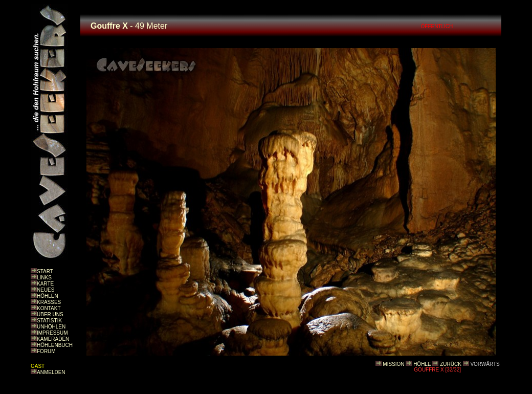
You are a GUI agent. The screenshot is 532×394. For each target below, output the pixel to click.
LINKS (44, 278)
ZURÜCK (451, 364)
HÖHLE (422, 364)
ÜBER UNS (50, 314)
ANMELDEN (51, 372)
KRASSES (49, 302)
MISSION (393, 364)
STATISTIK (49, 321)
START (45, 271)
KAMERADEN (53, 339)
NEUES (46, 290)
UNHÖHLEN (51, 327)
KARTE (45, 284)
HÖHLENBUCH (55, 345)
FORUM (46, 351)
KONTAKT (49, 308)
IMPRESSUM (52, 333)
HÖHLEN (48, 296)
